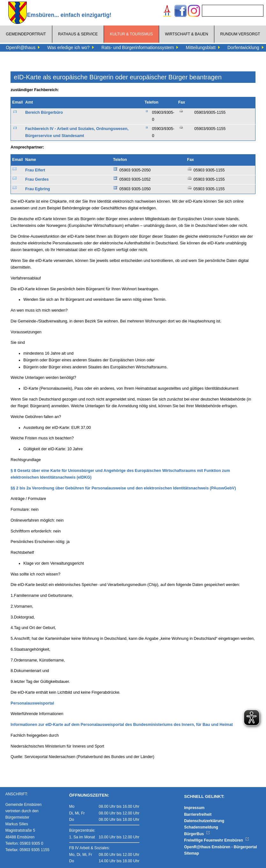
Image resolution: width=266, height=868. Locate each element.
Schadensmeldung (201, 827)
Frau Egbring (38, 189)
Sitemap (192, 853)
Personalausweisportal (32, 703)
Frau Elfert (35, 170)
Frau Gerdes (37, 179)
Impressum (194, 808)
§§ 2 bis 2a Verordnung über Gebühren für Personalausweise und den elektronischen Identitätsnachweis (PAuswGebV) (123, 488)
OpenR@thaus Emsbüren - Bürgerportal (220, 847)
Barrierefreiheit (198, 814)
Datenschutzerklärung (204, 821)
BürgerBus (197, 834)
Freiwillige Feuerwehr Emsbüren (217, 840)
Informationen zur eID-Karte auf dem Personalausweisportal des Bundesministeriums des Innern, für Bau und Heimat (122, 725)
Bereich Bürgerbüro (44, 112)
